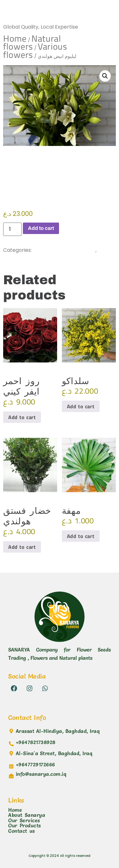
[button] (105, 76)
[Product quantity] (12, 229)
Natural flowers (32, 43)
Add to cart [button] (22, 417)
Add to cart (41, 228)
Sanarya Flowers (36, 14)
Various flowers (34, 257)
